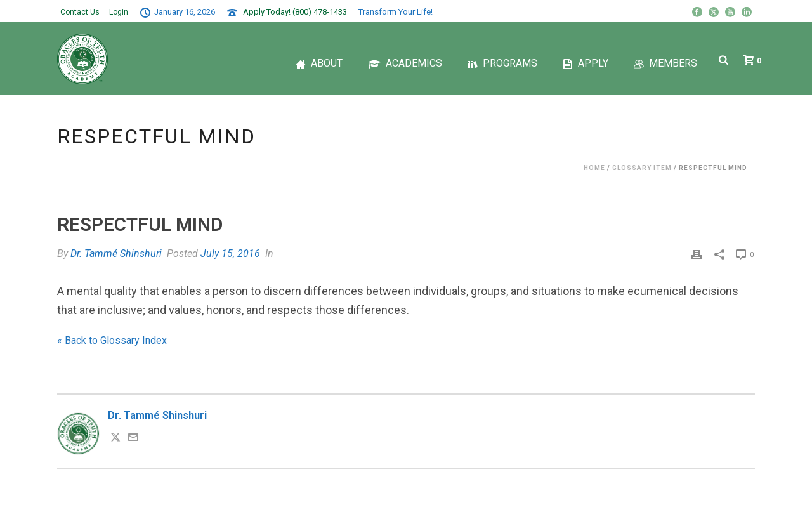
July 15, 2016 (230, 253)
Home (594, 168)
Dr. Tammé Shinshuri (116, 253)
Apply (586, 63)
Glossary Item (642, 168)
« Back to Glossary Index (112, 340)
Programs (502, 63)
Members (665, 63)
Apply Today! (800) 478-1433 (295, 12)
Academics (405, 63)
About (319, 63)
